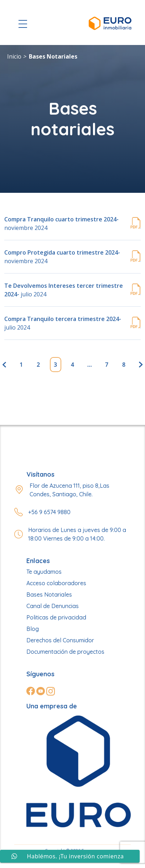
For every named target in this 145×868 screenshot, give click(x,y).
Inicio (14, 56)
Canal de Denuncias (53, 606)
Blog (33, 629)
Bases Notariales (53, 56)
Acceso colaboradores (56, 583)
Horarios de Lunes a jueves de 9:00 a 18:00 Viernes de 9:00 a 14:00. (77, 534)
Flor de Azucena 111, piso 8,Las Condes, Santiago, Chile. (69, 490)
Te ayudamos (44, 572)
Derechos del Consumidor (60, 640)
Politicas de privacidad (56, 617)
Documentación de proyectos (65, 652)
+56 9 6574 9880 (49, 512)
